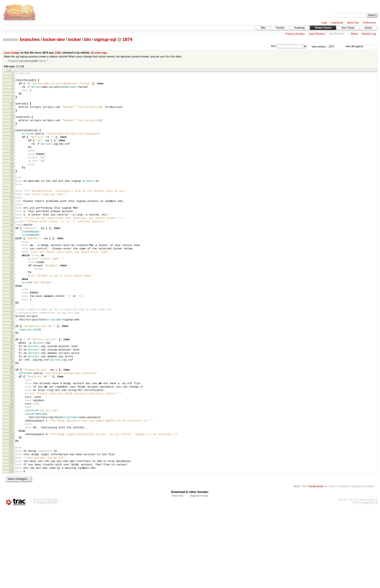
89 (12, 427)
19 (12, 144)
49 (12, 266)
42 (12, 237)
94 (12, 448)
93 (12, 444)
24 (12, 165)
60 (12, 311)
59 (12, 307)
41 (12, 233)
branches (30, 39)
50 (12, 270)
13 (12, 122)
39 (12, 225)
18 (12, 140)
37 (12, 217)
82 (12, 399)
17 (12, 137)
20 (12, 149)
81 (12, 395)
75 (12, 372)
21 (12, 153)
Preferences (369, 23)
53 (12, 283)
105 (11, 493)
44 (12, 246)
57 (12, 299)
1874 (127, 39)
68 (12, 344)
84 (12, 407)
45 (12, 250)
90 (12, 431)
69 (12, 349)
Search (368, 28)
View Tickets (348, 28)
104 (11, 489)
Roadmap (300, 28)
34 (12, 205)
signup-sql (105, 39)
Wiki (263, 28)
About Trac (353, 23)
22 (12, 157)
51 (12, 274)
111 (11, 518)
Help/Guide (337, 23)
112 (11, 521)
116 (11, 537)
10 (12, 109)
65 (12, 332)
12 (12, 118)
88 (12, 424)
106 (11, 497)
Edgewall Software (47, 581)
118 (11, 546)
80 (12, 391)
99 (12, 468)
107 (11, 501)
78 (12, 384)
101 (11, 477)
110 (11, 514)
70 (12, 353)
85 (12, 412)
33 (12, 201)
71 (12, 356)
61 (12, 316)
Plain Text (178, 575)
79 (12, 388)
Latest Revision (317, 34)
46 (12, 254)
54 (12, 287)
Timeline (280, 28)
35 (12, 209)
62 (12, 320)
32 (12, 197)
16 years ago (99, 53)
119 (11, 550)
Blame (354, 34)
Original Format (199, 575)
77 (12, 380)
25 (12, 169)
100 (11, 472)
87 (12, 420)
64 (12, 328)
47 (12, 258)
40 (12, 229)
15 (12, 129)
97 (12, 460)
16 (12, 133)
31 (12, 194)
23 (12, 161)
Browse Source (323, 28)
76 (12, 375)
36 (12, 213)
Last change (12, 53)
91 (12, 435)
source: (11, 39)
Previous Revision (295, 34)
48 (12, 262)
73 (12, 364)
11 (12, 113)
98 (12, 464)
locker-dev (54, 39)
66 (12, 336)
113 (11, 525)
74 (12, 368)
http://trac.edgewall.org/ (365, 581)
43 (12, 241)
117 (11, 541)
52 (12, 278)
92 (12, 439)
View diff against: (361, 46)
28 (12, 182)
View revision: (319, 46)
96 (12, 456)
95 (12, 452)
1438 (58, 53)
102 (11, 481)
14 (12, 125)
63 (12, 324)
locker (74, 39)
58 (12, 303)
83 (12, 403)
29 (12, 186)
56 (12, 295)
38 (12, 221)
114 (11, 529)
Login (324, 23)
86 (12, 416)
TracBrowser (316, 565)
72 (12, 360)
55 (12, 291)
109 (11, 509)
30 (12, 190)
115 (11, 533)
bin (87, 39)
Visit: (273, 46)
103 (11, 485)
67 (12, 340)
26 (12, 173)
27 (12, 177)
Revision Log (369, 34)
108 (11, 505)
